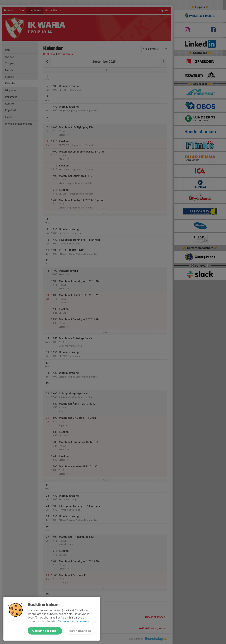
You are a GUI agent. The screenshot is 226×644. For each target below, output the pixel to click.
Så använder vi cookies (73, 621)
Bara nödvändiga (80, 631)
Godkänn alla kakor (45, 631)
